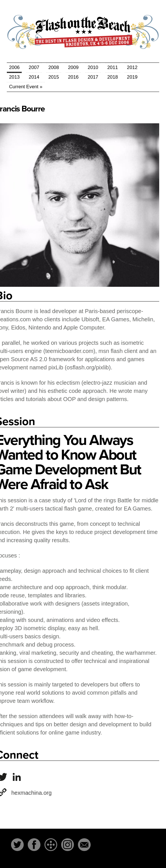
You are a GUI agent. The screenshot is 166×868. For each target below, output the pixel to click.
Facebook (34, 845)
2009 (73, 67)
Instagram (68, 845)
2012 (132, 67)
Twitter (17, 845)
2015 (54, 77)
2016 (73, 77)
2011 (113, 67)
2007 (34, 67)
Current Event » (26, 87)
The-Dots (51, 845)
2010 (93, 67)
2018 (113, 77)
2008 (54, 67)
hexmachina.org (31, 793)
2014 (34, 77)
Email (84, 845)
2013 (14, 77)
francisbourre (17, 777)
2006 (14, 67)
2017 (93, 77)
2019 (132, 77)
